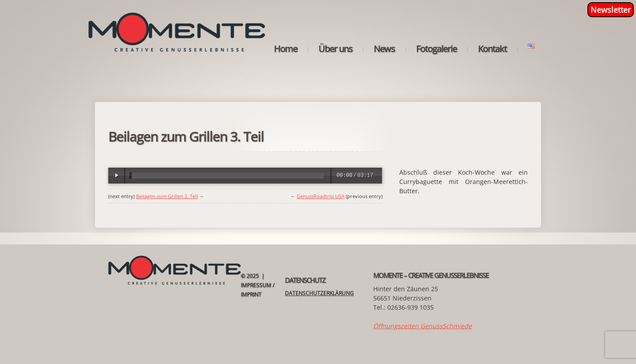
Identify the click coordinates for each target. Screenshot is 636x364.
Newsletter (611, 10)
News (384, 49)
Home (286, 49)
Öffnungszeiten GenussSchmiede (422, 326)
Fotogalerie (436, 49)
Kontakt (492, 49)
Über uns (335, 49)
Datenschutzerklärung (319, 293)
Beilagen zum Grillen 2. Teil (167, 196)
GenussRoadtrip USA (321, 196)
